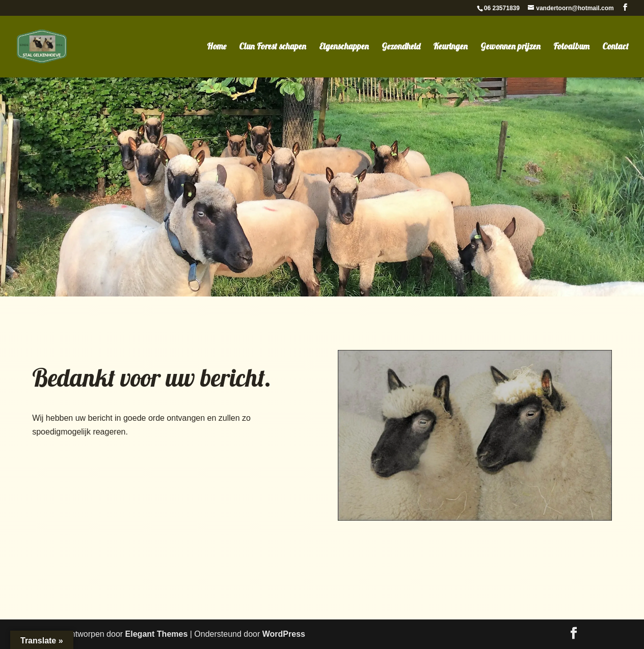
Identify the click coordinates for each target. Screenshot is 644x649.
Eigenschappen (344, 47)
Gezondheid (401, 47)
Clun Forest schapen (273, 47)
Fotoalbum (571, 47)
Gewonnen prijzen (511, 47)
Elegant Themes (157, 634)
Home (217, 47)
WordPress (284, 634)
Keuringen (450, 47)
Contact (615, 47)
